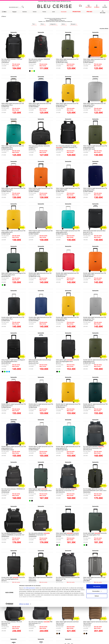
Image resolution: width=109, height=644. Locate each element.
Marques (74, 24)
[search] (15, 7)
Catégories (53, 24)
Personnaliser (97, 628)
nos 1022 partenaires (29, 625)
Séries (64, 24)
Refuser (97, 633)
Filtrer (43, 24)
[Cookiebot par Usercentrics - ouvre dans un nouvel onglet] (9, 641)
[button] (4, 12)
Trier (34, 24)
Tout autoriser (97, 623)
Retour (4, 16)
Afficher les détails (24, 641)
